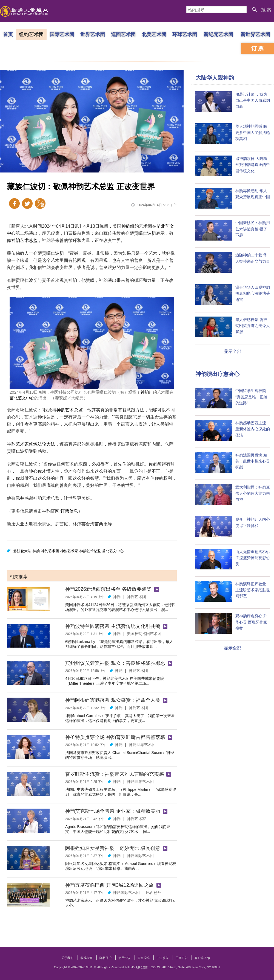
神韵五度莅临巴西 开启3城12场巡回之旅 (109, 885)
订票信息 (69, 511)
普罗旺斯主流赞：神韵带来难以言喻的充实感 (115, 774)
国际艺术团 (62, 34)
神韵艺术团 (50, 551)
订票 (258, 48)
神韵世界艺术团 (142, 745)
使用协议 (124, 958)
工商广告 (182, 958)
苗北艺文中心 (22, 398)
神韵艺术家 (18, 444)
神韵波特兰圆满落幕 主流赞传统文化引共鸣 (113, 626)
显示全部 (233, 351)
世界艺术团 (93, 34)
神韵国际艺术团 (140, 856)
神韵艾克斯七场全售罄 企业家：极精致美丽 (113, 811)
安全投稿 (144, 958)
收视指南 (87, 958)
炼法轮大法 (44, 444)
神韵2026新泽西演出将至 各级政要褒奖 (108, 589)
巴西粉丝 (154, 893)
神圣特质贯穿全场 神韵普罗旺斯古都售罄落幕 (115, 737)
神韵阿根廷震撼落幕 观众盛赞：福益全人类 (113, 700)
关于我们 (67, 958)
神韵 (126, 226)
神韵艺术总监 (24, 240)
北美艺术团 (154, 34)
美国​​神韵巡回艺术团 (144, 634)
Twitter (27, 204)
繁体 (40, 204)
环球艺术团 (185, 34)
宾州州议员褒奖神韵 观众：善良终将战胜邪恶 (115, 663)
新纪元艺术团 (218, 34)
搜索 (267, 10)
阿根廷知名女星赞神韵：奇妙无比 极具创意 (113, 848)
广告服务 (162, 958)
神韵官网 (51, 511)
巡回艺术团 (123, 34)
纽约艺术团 (31, 34)
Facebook (14, 204)
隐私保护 (105, 958)
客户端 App (202, 958)
